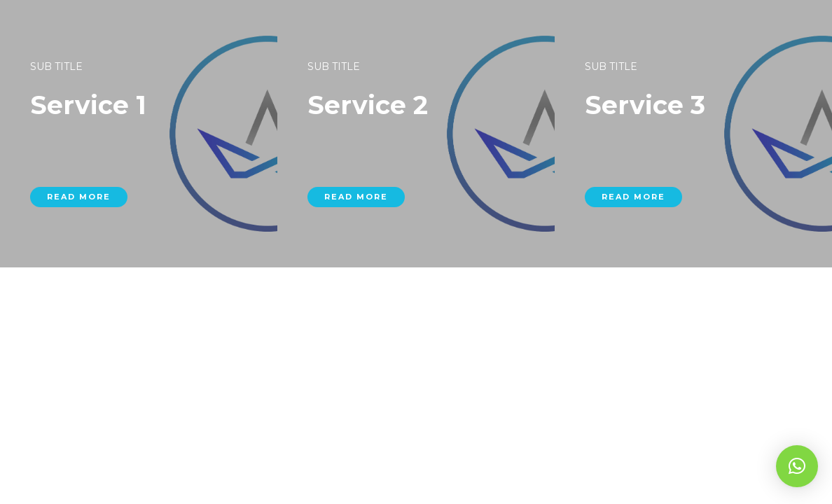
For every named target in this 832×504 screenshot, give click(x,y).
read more (82, 233)
